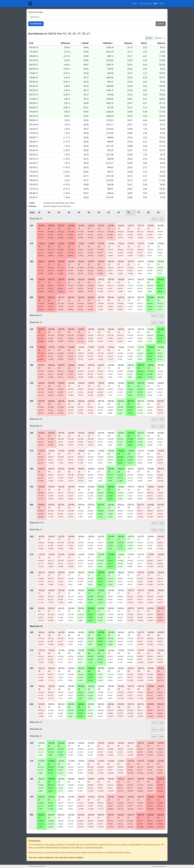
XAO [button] (161, 4)
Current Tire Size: (36, 12)
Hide (161, 219)
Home (135, 4)
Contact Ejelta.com (159, 866)
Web (155, 4)
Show (154, 219)
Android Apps (145, 4)
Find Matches (36, 24)
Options (161, 24)
